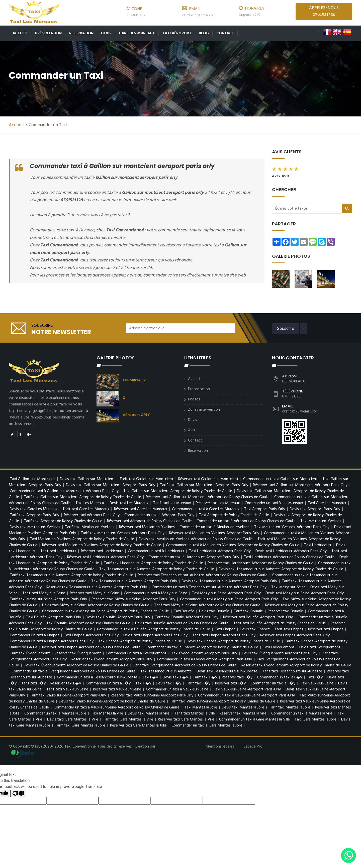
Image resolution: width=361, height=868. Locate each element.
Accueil (20, 33)
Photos (194, 399)
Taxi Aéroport (177, 33)
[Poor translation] (18, 793)
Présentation (48, 33)
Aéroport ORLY (136, 415)
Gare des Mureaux (137, 33)
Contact (225, 33)
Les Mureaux (134, 380)
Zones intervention (204, 410)
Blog (204, 33)
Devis (106, 33)
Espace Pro (253, 747)
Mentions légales (220, 747)
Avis (192, 430)
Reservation (81, 33)
